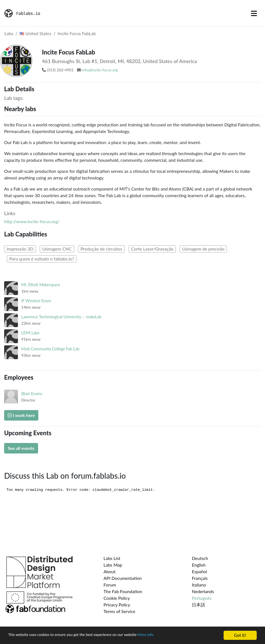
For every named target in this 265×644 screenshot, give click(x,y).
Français (200, 578)
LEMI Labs (30, 333)
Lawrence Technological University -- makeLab (61, 317)
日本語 (198, 605)
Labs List (112, 558)
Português (202, 598)
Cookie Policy (117, 598)
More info (170, 636)
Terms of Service (119, 611)
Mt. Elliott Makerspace (41, 285)
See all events (21, 448)
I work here (21, 415)
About (110, 571)
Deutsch (200, 558)
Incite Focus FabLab (77, 33)
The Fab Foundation (123, 591)
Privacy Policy (117, 605)
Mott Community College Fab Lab (50, 349)
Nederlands (203, 591)
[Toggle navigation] (254, 13)
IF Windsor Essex (36, 301)
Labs (9, 33)
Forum (110, 585)
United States (35, 33)
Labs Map (113, 565)
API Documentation (123, 578)
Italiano (199, 585)
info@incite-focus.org (100, 70)
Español (199, 571)
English (199, 565)
